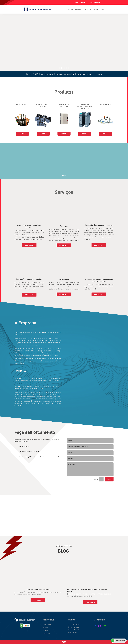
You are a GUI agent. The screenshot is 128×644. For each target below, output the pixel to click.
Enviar (109, 479)
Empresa (70, 10)
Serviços (87, 10)
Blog (103, 10)
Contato (96, 10)
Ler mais (38, 600)
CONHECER (29, 245)
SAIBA (22, 134)
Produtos (79, 10)
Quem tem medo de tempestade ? (38, 589)
